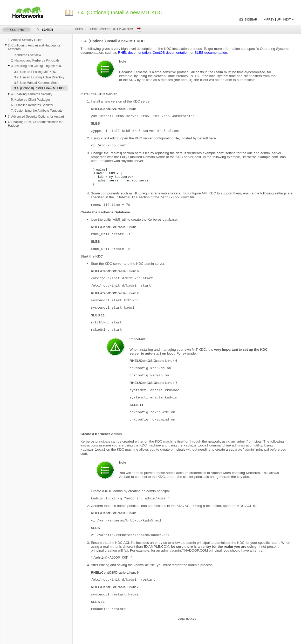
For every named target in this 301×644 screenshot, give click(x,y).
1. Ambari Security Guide (25, 40)
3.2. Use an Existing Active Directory (39, 77)
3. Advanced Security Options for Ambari (36, 117)
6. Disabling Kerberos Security (32, 105)
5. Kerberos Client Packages (31, 100)
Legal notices (187, 640)
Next (287, 19)
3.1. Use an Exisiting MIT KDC (35, 72)
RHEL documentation (134, 53)
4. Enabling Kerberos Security (32, 94)
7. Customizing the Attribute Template (37, 111)
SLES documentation (211, 53)
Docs (79, 29)
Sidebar (251, 19)
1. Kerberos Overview (26, 55)
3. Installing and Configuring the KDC (36, 66)
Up (279, 19)
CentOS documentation (171, 53)
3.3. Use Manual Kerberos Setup (37, 83)
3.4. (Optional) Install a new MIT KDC (40, 88)
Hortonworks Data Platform (112, 29)
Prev (270, 19)
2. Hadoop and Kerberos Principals (35, 60)
